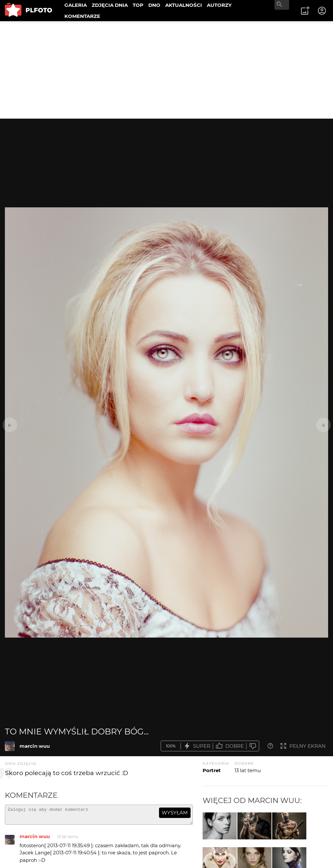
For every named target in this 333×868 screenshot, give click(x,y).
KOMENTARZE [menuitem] (82, 16)
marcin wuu (35, 746)
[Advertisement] (166, 70)
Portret (212, 770)
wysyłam (175, 813)
